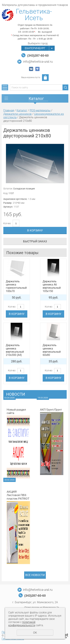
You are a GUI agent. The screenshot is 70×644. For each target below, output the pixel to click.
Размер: (8, 203)
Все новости (35, 575)
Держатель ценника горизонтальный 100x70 (16, 286)
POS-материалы (40, 110)
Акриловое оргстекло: (15, 199)
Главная (9, 110)
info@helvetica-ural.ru (38, 62)
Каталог (22, 110)
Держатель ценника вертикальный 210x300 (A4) (15, 350)
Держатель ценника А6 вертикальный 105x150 (52, 286)
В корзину (35, 230)
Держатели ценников (17, 114)
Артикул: (8, 207)
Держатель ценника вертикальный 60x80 (52, 350)
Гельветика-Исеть (34, 15)
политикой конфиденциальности (22, 624)
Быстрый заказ (35, 241)
